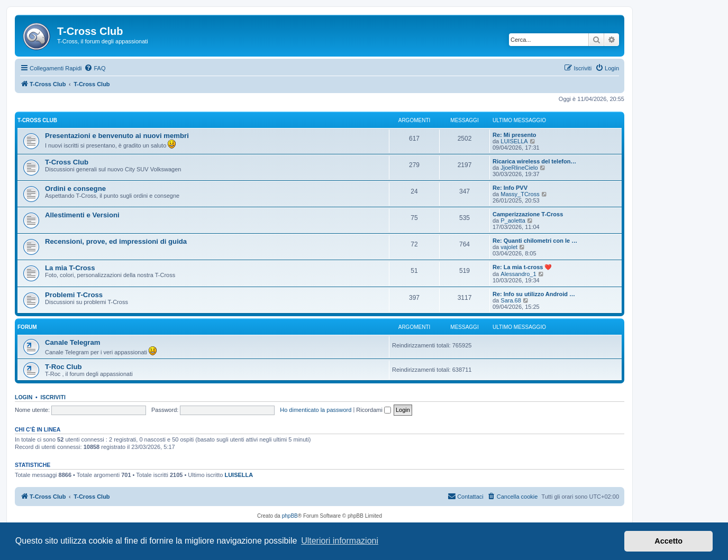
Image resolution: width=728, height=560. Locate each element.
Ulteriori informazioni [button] (340, 541)
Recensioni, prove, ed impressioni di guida (116, 241)
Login (24, 397)
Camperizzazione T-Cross (528, 214)
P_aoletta (513, 221)
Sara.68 (511, 300)
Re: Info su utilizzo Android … (534, 294)
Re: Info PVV (510, 188)
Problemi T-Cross (74, 295)
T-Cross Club (37, 120)
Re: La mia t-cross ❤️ (522, 267)
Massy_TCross (520, 194)
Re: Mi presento (515, 135)
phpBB (290, 516)
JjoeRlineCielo (519, 168)
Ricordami (374, 410)
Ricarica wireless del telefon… (534, 161)
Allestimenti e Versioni (82, 215)
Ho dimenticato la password (316, 410)
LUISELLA (514, 141)
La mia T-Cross (70, 268)
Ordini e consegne (75, 189)
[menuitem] (95, 68)
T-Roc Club (63, 367)
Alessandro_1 (518, 274)
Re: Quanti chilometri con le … (535, 241)
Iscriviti (53, 397)
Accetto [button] (668, 541)
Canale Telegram (73, 342)
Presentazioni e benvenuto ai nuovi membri (117, 136)
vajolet (509, 247)
